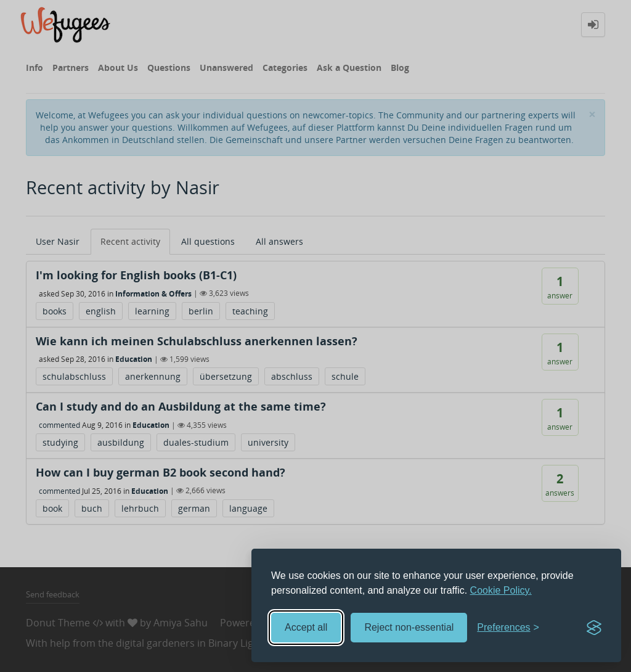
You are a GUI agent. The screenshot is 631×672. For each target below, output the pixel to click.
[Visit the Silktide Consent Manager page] (594, 628)
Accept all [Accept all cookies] (306, 627)
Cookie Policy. (501, 590)
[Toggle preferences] (508, 628)
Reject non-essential (409, 627)
